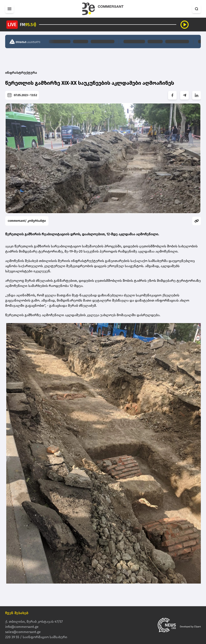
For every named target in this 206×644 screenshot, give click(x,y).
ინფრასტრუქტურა (21, 73)
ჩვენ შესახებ (17, 613)
